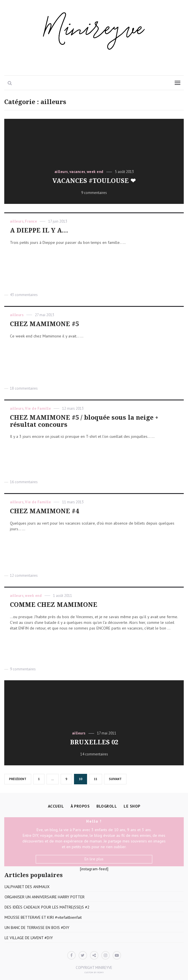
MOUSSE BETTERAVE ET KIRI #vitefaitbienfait (43, 917)
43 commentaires (24, 295)
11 (98, 779)
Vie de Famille (38, 408)
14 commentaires (94, 754)
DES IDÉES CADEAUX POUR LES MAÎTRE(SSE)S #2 (47, 907)
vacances (77, 172)
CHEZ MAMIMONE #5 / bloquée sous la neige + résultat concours (84, 421)
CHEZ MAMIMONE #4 (44, 511)
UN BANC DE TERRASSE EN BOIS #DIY (37, 928)
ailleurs (61, 172)
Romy (101, 972)
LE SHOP (132, 806)
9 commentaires (94, 193)
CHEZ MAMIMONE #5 (44, 324)
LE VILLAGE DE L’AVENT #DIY (29, 938)
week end (95, 172)
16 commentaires (24, 482)
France (31, 221)
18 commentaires (24, 388)
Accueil (56, 806)
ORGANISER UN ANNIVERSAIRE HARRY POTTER (45, 897)
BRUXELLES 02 (94, 742)
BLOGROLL (107, 806)
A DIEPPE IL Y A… (39, 230)
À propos (80, 806)
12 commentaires (24, 575)
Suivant (115, 779)
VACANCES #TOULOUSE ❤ (94, 181)
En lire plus (94, 859)
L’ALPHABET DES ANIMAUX (27, 887)
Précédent (18, 779)
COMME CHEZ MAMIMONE (54, 605)
